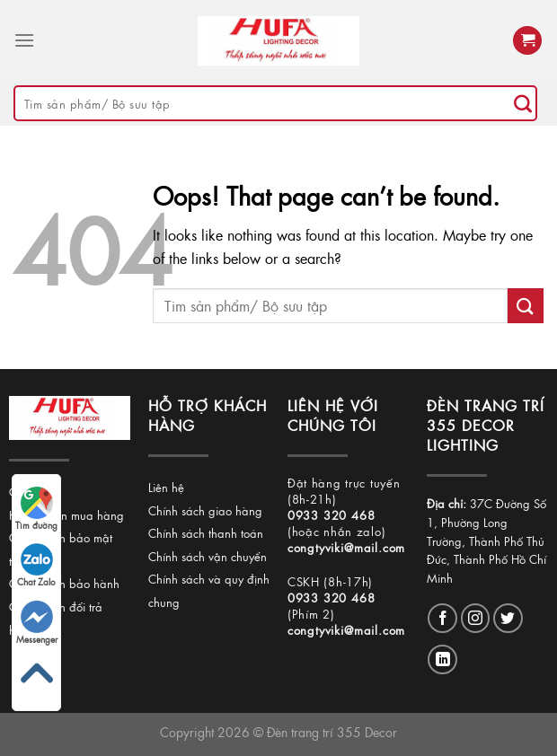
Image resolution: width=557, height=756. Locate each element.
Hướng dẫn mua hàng (66, 515)
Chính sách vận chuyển (208, 556)
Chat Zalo (36, 566)
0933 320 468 (332, 515)
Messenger (37, 623)
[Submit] (523, 103)
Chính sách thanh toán (206, 533)
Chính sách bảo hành (64, 583)
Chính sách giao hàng (205, 510)
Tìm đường (36, 509)
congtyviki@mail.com (346, 547)
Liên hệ (166, 487)
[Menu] (24, 40)
